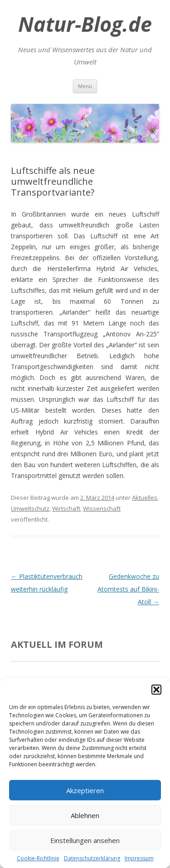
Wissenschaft (102, 508)
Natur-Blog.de (85, 24)
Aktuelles (145, 498)
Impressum (139, 858)
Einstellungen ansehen (85, 840)
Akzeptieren (85, 790)
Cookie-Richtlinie (38, 858)
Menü (85, 86)
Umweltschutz (30, 508)
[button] (156, 690)
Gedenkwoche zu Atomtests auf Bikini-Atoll (128, 589)
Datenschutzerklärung (92, 858)
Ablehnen (85, 815)
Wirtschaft (66, 508)
